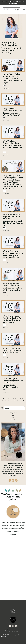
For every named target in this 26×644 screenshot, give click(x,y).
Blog (5, 630)
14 (17, 400)
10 (5, 400)
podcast (5, 85)
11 (8, 400)
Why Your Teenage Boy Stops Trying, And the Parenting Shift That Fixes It (13, 319)
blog (13, 417)
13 (14, 400)
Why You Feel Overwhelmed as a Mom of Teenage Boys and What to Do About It (13, 145)
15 (20, 400)
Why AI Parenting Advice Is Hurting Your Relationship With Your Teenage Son (13, 254)
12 (11, 400)
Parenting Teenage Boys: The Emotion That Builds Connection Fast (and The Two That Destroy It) (13, 220)
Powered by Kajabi (13, 640)
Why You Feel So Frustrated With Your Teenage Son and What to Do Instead (12, 112)
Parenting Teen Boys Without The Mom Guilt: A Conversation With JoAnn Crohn (12, 287)
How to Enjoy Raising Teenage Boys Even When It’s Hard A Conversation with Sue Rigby (13, 78)
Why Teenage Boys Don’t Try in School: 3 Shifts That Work (12, 350)
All (13, 415)
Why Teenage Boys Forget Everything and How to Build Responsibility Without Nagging (13, 383)
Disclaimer (15, 632)
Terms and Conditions (13, 630)
